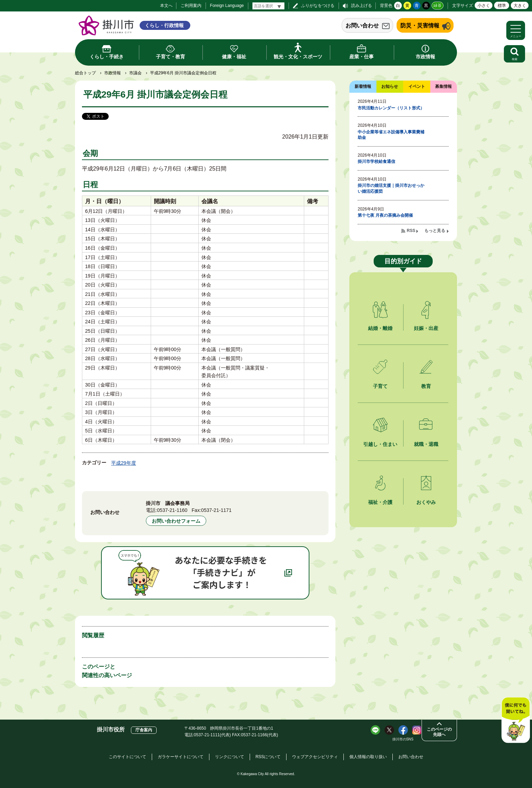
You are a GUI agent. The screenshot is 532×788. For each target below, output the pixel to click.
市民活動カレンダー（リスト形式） (391, 108)
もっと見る (435, 231)
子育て (380, 386)
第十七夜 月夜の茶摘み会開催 (385, 215)
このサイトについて (127, 757)
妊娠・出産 (426, 328)
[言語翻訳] (268, 6)
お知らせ (390, 86)
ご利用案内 (191, 6)
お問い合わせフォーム (176, 521)
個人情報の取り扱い (368, 757)
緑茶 (438, 6)
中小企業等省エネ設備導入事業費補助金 (391, 135)
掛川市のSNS (403, 739)
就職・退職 (426, 444)
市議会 (135, 73)
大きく (520, 6)
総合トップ (85, 73)
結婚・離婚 (380, 328)
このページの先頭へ (439, 732)
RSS (411, 231)
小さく (484, 6)
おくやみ (426, 502)
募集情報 (443, 86)
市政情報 (113, 73)
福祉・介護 (380, 502)
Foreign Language (227, 6)
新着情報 (363, 86)
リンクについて (230, 757)
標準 (502, 6)
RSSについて (268, 757)
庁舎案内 (144, 730)
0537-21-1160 (172, 510)
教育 (426, 386)
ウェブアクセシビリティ (315, 757)
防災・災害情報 (420, 26)
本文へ (166, 6)
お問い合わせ (362, 26)
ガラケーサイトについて (181, 757)
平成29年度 (124, 463)
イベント (417, 86)
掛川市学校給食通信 (376, 161)
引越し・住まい (380, 444)
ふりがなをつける (318, 6)
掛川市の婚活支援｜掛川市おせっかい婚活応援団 (391, 188)
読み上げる (361, 6)
